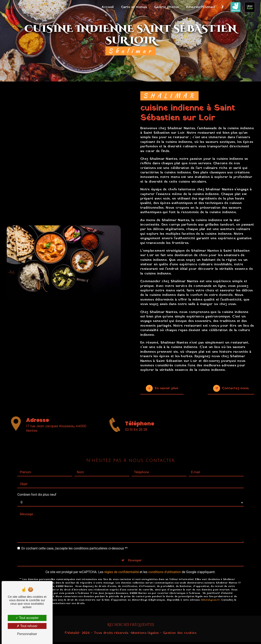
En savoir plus (166, 388)
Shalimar (16, 7)
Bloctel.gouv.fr (211, 585)
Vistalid (73, 635)
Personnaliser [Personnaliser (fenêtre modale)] (27, 634)
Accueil (106, 7)
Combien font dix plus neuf (37, 477)
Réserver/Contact (200, 7)
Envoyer (135, 544)
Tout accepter (27, 618)
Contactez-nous (227, 388)
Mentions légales (145, 635)
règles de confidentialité (122, 557)
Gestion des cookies (180, 635)
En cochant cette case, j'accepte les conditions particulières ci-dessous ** (75, 531)
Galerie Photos (165, 7)
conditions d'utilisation (165, 557)
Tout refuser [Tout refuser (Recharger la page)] (27, 626)
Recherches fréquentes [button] (131, 627)
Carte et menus (133, 7)
